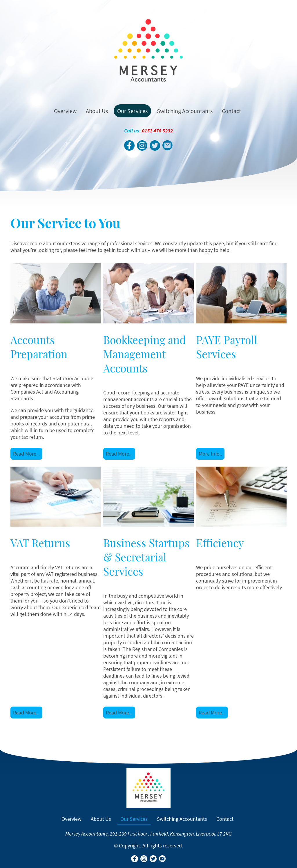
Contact (231, 111)
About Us (97, 111)
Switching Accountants (185, 111)
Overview (65, 111)
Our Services (132, 111)
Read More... (26, 454)
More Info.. (210, 454)
